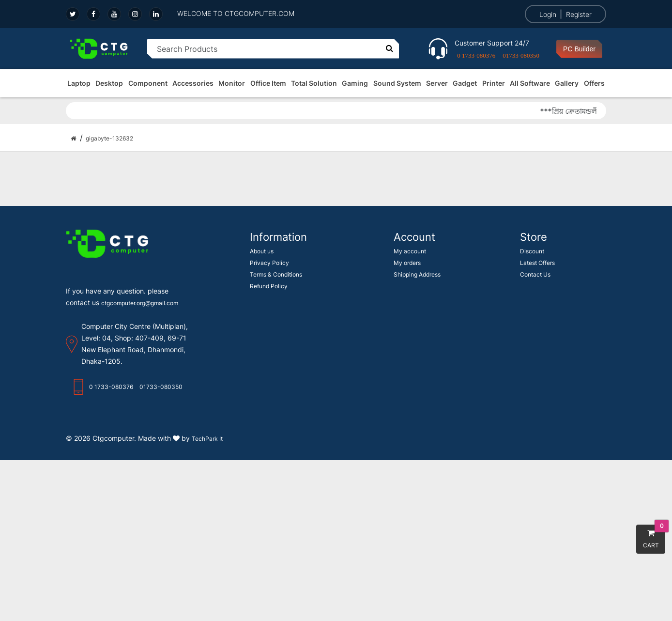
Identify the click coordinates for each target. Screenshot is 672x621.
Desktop (109, 83)
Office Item (268, 83)
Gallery (567, 83)
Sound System (397, 83)
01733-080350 (521, 55)
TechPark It (207, 439)
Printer (494, 83)
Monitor (232, 83)
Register (579, 14)
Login (548, 14)
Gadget (465, 83)
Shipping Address (417, 274)
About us (262, 251)
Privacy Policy (269, 263)
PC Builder (579, 49)
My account (410, 251)
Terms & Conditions (276, 274)
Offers (594, 83)
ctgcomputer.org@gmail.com (140, 303)
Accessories (193, 83)
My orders (407, 263)
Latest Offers (537, 263)
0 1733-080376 (476, 55)
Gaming (355, 83)
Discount (532, 251)
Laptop (79, 83)
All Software (530, 83)
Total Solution (314, 83)
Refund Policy (269, 286)
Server (437, 83)
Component (148, 83)
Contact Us (535, 274)
